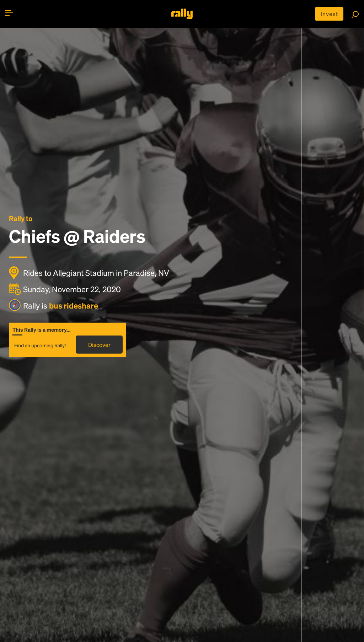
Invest (329, 14)
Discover (99, 345)
